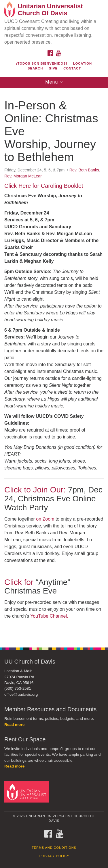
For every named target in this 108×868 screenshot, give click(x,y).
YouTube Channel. (49, 616)
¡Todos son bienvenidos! (42, 63)
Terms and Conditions (54, 848)
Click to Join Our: (35, 490)
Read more (14, 725)
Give (53, 68)
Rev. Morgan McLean (23, 176)
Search (35, 68)
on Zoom (45, 519)
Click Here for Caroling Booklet (44, 186)
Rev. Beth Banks (84, 170)
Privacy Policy (54, 856)
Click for (19, 582)
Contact (72, 68)
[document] (54, 365)
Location (83, 63)
